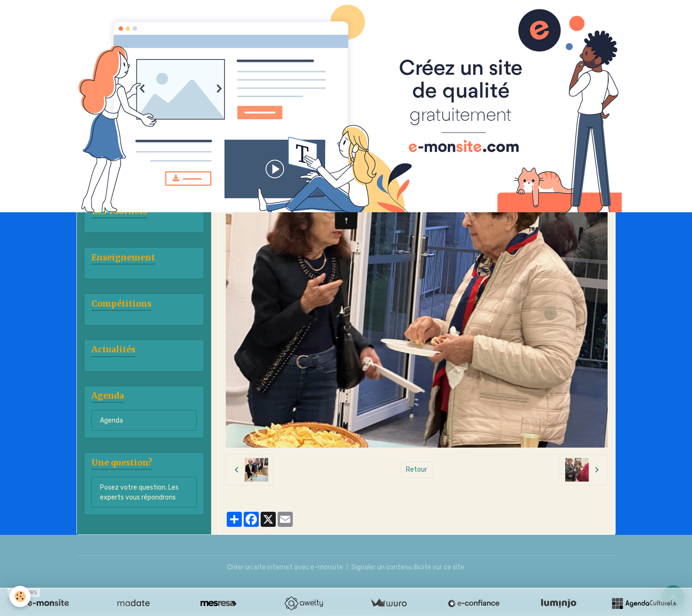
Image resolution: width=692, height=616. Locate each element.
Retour (416, 470)
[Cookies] (20, 596)
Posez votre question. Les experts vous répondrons (139, 492)
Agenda (111, 420)
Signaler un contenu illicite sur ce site (408, 567)
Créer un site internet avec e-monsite (285, 567)
